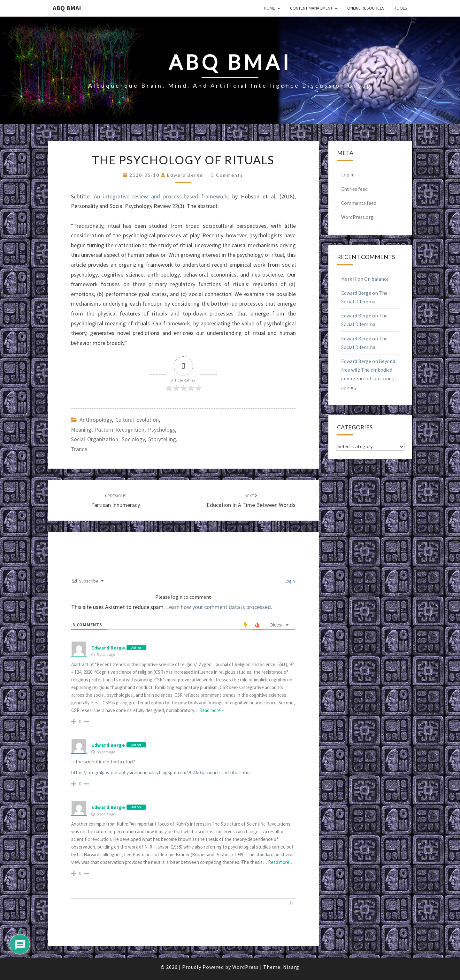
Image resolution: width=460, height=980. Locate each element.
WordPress (245, 967)
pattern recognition (120, 430)
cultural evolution (137, 420)
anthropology (96, 420)
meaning (81, 430)
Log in (348, 174)
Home (269, 8)
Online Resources (366, 8)
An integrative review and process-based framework (161, 196)
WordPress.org (357, 217)
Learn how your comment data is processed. (219, 607)
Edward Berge (185, 175)
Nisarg (291, 967)
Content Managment (311, 8)
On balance (376, 279)
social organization (95, 439)
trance (79, 449)
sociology (133, 439)
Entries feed (354, 189)
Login (289, 581)
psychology (161, 430)
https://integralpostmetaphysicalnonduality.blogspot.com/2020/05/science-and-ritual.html (161, 772)
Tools (401, 8)
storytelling (162, 439)
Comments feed (359, 203)
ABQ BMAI (67, 8)
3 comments (227, 175)
